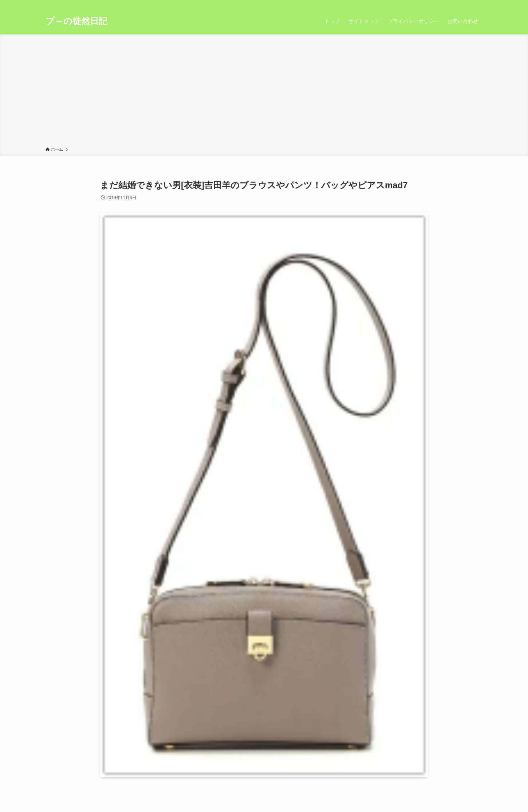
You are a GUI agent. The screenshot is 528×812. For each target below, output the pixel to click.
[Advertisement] (264, 92)
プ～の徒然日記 (76, 21)
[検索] (478, 4)
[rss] (468, 4)
